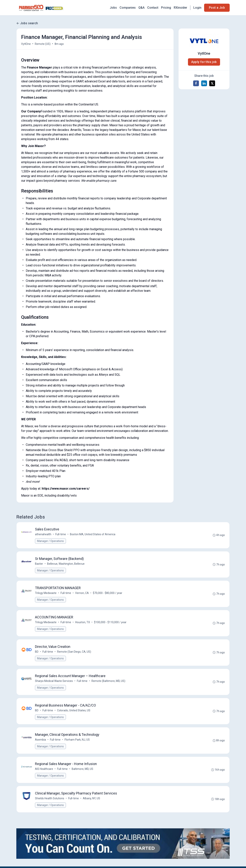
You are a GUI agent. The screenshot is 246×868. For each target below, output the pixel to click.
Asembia (40, 741)
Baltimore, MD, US (82, 770)
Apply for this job (204, 62)
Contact (153, 8)
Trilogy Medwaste (46, 593)
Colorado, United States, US (74, 711)
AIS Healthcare (44, 770)
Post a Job (217, 8)
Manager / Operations (50, 541)
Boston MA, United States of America (93, 534)
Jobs (113, 8)
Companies (128, 8)
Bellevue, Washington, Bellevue (66, 564)
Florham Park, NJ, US (77, 741)
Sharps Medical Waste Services (54, 682)
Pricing (166, 8)
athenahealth (43, 534)
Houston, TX (83, 623)
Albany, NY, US (91, 799)
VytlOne (26, 44)
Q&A (141, 8)
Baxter (39, 564)
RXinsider (180, 8)
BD (37, 652)
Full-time (61, 534)
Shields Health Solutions (50, 799)
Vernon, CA (82, 593)
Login (197, 8)
